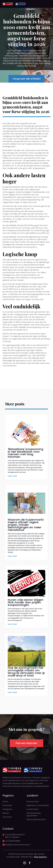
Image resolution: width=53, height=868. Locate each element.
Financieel (7, 805)
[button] (47, 4)
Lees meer (12, 476)
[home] (8, 4)
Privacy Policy (33, 802)
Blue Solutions (41, 857)
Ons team (7, 817)
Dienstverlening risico (36, 819)
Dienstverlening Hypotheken (34, 814)
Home (5, 802)
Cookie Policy (33, 809)
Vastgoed (7, 809)
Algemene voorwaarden (38, 805)
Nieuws (6, 813)
